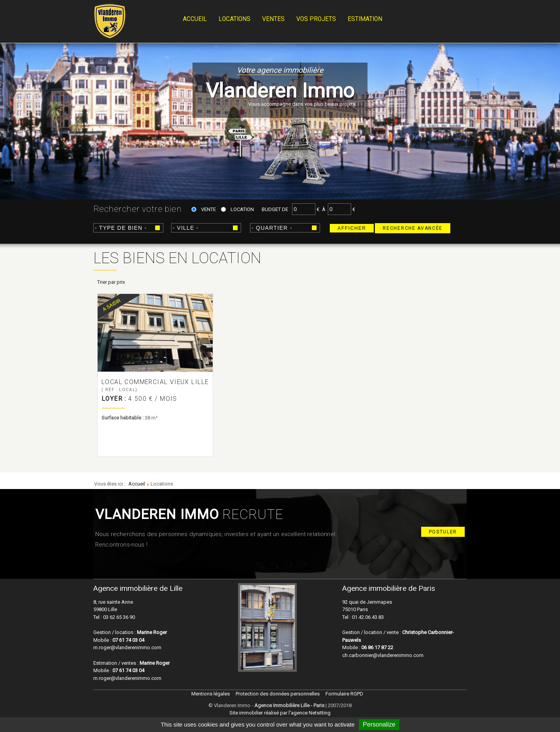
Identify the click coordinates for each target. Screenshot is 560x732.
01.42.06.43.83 (367, 617)
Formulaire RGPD (344, 694)
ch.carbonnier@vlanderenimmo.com (383, 655)
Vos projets (316, 19)
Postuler (443, 532)
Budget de (275, 209)
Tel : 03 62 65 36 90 (114, 617)
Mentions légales (211, 694)
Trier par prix (111, 282)
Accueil (195, 19)
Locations (234, 19)
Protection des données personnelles (278, 694)
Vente (208, 209)
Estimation (365, 19)
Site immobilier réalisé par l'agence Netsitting (280, 713)
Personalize (379, 724)
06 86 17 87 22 (377, 647)
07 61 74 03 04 (128, 640)
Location (242, 209)
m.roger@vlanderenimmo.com (127, 647)
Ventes (273, 19)
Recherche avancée (413, 228)
